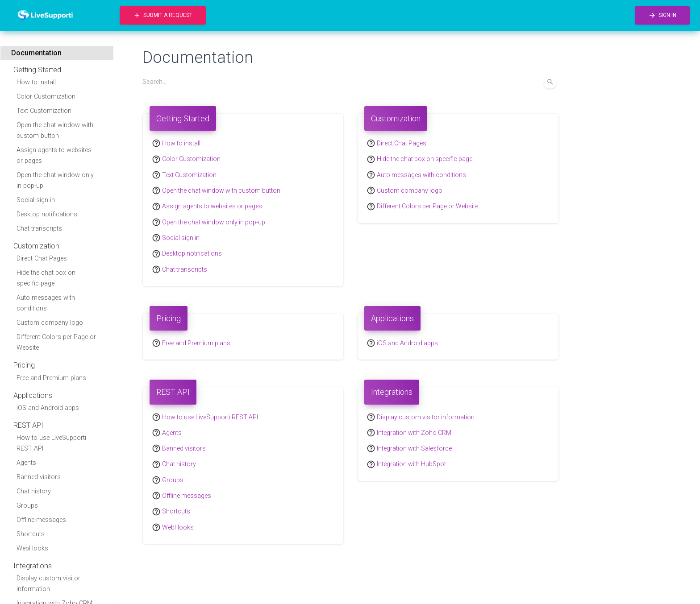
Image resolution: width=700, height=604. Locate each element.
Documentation (36, 53)
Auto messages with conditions (46, 303)
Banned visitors (39, 477)
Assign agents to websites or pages (54, 155)
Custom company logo (50, 323)
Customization (36, 246)
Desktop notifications (47, 214)
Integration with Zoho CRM (414, 433)
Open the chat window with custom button (55, 130)
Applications (33, 395)
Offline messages (41, 520)
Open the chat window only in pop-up (55, 180)
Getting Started (37, 70)
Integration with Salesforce (414, 448)
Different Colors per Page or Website (56, 342)
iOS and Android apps (48, 408)
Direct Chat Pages (42, 259)
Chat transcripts (39, 229)
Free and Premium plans (51, 378)
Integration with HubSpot (411, 464)
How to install (36, 82)
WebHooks (32, 548)
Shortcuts (31, 534)
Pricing (24, 365)
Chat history (34, 491)
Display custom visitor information (48, 584)
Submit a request (163, 15)
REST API (28, 425)
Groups (27, 506)
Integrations (33, 566)
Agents (26, 463)
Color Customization (46, 97)
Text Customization (44, 111)
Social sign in (36, 200)
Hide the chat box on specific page (46, 278)
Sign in (662, 15)
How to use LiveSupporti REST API (51, 443)
